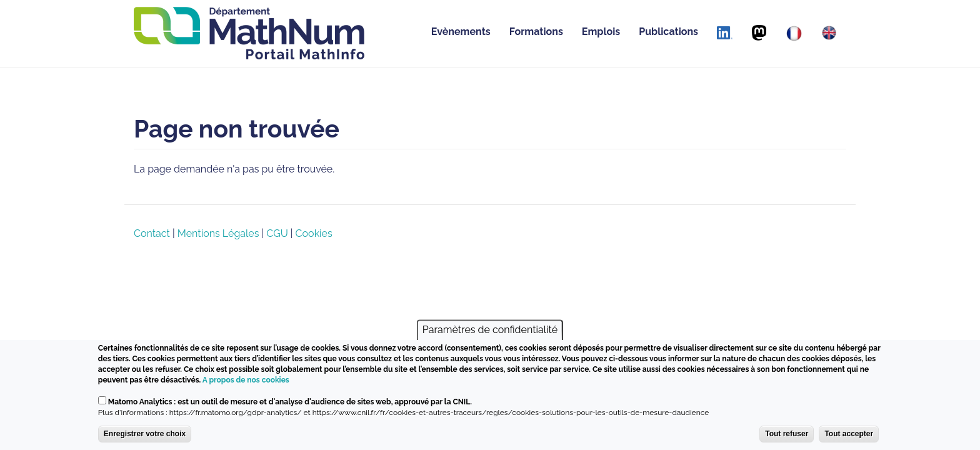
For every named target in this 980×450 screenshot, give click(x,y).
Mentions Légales (218, 233)
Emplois (601, 32)
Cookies (314, 233)
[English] (829, 33)
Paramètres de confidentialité (490, 333)
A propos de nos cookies (246, 383)
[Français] (794, 33)
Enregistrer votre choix (145, 436)
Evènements (461, 32)
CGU (277, 233)
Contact (152, 233)
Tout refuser (787, 436)
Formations (536, 32)
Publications (668, 32)
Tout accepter (849, 436)
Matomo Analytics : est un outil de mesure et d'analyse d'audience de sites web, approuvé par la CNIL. (290, 404)
